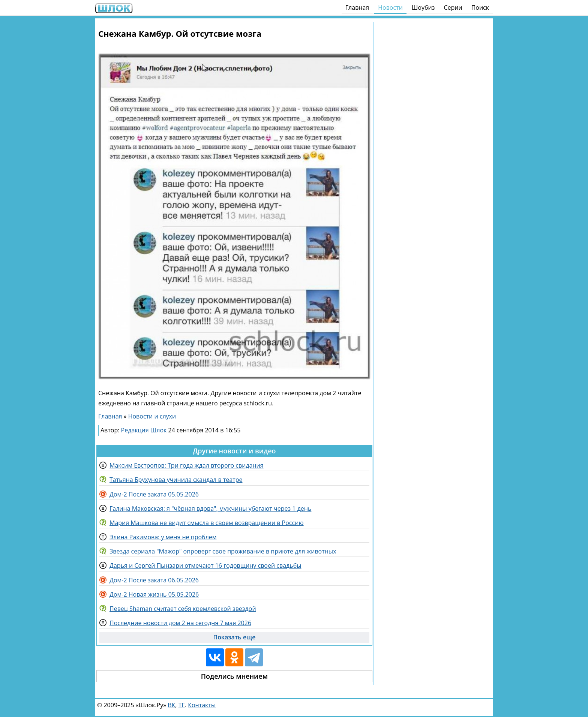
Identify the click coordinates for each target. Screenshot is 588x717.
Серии (453, 7)
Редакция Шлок (144, 430)
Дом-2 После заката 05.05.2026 (154, 494)
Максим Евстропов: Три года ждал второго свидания (187, 465)
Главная (357, 7)
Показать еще (234, 637)
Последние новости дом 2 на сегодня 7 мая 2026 (180, 623)
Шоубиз (423, 7)
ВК (171, 705)
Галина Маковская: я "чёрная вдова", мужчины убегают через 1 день (210, 508)
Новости (390, 7)
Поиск (480, 7)
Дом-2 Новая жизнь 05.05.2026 (154, 594)
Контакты (202, 705)
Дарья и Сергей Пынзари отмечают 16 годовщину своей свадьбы (205, 565)
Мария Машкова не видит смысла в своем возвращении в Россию (207, 523)
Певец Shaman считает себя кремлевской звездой (183, 609)
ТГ (182, 705)
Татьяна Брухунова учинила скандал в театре (176, 480)
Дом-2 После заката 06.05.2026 (154, 580)
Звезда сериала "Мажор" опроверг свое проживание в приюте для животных (223, 551)
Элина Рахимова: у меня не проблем (163, 537)
